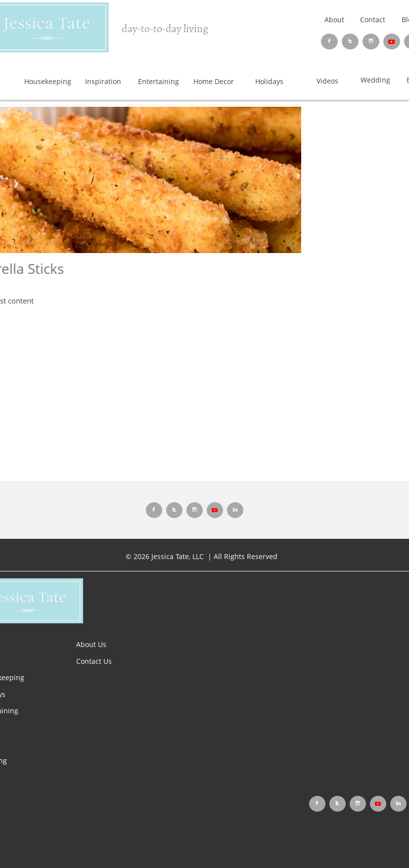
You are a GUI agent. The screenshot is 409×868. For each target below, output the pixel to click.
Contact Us (94, 661)
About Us (91, 644)
